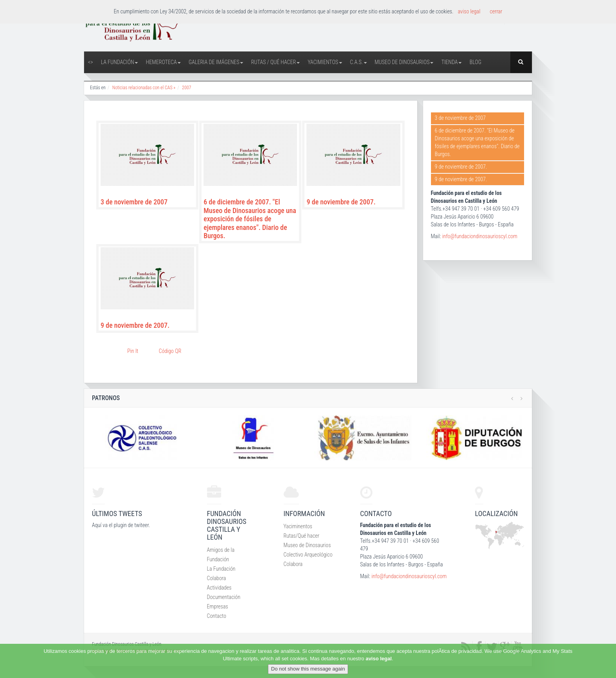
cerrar (496, 11)
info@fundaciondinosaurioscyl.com (479, 236)
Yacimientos (325, 62)
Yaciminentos (298, 526)
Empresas (218, 606)
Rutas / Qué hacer (275, 62)
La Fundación (120, 62)
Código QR (170, 351)
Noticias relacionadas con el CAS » (144, 88)
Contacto (217, 616)
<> (91, 62)
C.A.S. (358, 62)
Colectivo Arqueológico (308, 555)
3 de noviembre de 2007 (134, 202)
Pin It (133, 351)
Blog (475, 62)
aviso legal (379, 659)
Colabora (217, 578)
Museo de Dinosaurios (404, 62)
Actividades (219, 588)
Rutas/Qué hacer (302, 536)
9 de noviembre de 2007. (341, 202)
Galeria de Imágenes (216, 62)
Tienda (451, 62)
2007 (186, 88)
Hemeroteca (163, 62)
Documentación (224, 597)
